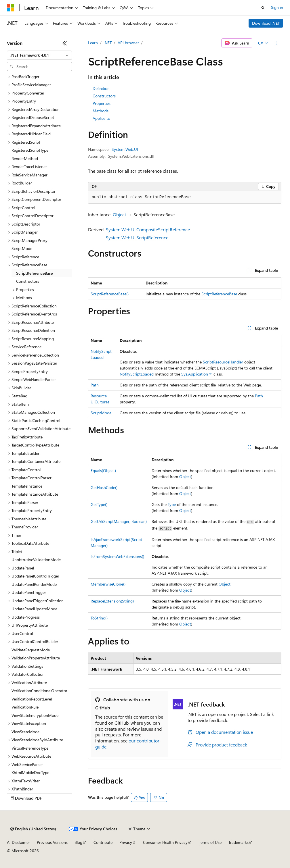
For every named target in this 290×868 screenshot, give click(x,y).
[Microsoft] (11, 8)
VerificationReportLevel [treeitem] (32, 699)
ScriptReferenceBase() (110, 294)
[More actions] (276, 43)
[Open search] (263, 8)
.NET (108, 43)
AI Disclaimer (18, 842)
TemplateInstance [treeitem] (27, 486)
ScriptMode (101, 413)
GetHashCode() (104, 487)
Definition (101, 88)
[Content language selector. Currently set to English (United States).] (33, 829)
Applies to (101, 118)
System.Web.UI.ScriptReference (137, 237)
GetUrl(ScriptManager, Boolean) (119, 521)
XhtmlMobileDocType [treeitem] (30, 772)
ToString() (99, 618)
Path (95, 385)
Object (119, 214)
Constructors (104, 96)
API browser (128, 43)
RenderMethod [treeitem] (25, 158)
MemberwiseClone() (108, 584)
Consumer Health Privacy (165, 842)
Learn (93, 43)
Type (172, 504)
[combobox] (39, 55)
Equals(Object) (103, 470)
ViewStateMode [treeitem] (25, 732)
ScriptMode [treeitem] (22, 248)
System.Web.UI (125, 149)
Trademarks (239, 842)
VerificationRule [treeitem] (25, 707)
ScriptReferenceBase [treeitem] (34, 273)
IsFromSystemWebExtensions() (117, 556)
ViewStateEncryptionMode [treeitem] (35, 715)
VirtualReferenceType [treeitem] (30, 748)
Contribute (103, 842)
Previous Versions (52, 842)
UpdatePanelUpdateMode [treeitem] (34, 609)
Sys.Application (195, 374)
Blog (78, 842)
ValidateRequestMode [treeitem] (31, 650)
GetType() (99, 504)
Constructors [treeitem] (28, 281)
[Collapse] (65, 43)
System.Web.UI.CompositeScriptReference (148, 229)
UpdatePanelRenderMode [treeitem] (34, 584)
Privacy (126, 842)
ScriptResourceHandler (223, 362)
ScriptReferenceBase (219, 294)
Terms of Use (210, 842)
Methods (101, 111)
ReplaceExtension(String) (112, 601)
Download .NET (266, 23)
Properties (102, 103)
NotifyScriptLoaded (137, 374)
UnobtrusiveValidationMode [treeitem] (36, 560)
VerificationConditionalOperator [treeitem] (39, 691)
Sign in (277, 7)
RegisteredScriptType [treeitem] (30, 150)
